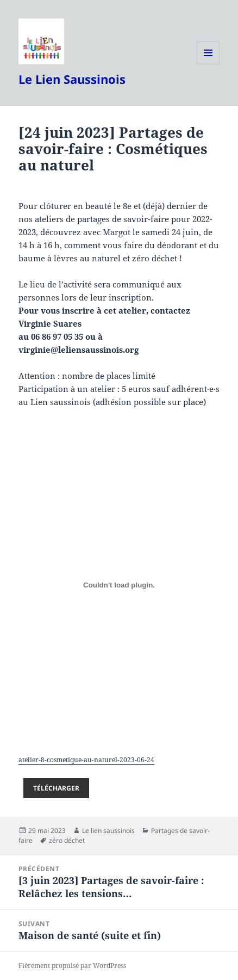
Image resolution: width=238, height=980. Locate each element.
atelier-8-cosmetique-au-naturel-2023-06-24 (86, 760)
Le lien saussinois (108, 831)
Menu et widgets (208, 64)
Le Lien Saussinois (72, 79)
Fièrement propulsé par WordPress (72, 966)
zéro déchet (67, 840)
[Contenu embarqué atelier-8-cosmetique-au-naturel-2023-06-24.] (119, 585)
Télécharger (56, 788)
